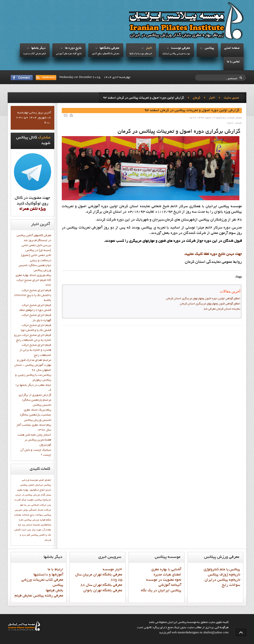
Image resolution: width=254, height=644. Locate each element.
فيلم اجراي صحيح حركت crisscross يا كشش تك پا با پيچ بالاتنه (33, 296)
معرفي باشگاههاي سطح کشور (106, 54)
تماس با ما (233, 62)
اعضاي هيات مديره (167, 575)
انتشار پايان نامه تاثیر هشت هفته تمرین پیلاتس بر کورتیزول (34, 440)
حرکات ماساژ (44, 510)
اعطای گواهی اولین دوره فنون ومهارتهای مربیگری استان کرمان (203, 299)
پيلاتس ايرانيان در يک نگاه (161, 591)
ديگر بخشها (38, 48)
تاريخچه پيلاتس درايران (222, 580)
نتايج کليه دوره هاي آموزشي (69, 54)
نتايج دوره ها (73, 48)
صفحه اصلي (232, 48)
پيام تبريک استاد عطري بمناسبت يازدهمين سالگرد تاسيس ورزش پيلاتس (35, 415)
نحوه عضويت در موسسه (164, 580)
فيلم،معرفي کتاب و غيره (34, 54)
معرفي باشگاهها (110, 48)
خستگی (33, 510)
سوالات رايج (36, 515)
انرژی (48, 490)
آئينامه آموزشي (170, 585)
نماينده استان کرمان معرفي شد (222, 309)
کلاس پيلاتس (38, 535)
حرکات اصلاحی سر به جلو (33, 505)
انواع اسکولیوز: (37, 490)
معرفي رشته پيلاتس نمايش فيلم (39, 596)
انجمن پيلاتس (27, 485)
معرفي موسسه (181, 48)
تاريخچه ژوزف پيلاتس (224, 575)
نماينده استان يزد (31, 525)
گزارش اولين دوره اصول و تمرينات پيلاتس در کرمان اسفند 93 (192, 110)
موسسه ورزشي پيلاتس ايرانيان (176, 54)
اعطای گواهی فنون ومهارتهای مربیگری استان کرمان (210, 304)
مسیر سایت (231, 98)
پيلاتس (209, 48)
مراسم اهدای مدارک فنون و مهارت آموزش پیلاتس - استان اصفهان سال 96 (33, 365)
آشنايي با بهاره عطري (166, 570)
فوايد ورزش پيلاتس (35, 520)
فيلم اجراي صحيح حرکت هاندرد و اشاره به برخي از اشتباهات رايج (35, 350)
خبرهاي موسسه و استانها (141, 54)
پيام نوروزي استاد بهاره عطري (33, 275)
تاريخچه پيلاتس (43, 500)
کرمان (196, 98)
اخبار (149, 48)
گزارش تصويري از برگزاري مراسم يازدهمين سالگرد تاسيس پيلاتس (35, 400)
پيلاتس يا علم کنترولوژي (222, 570)
